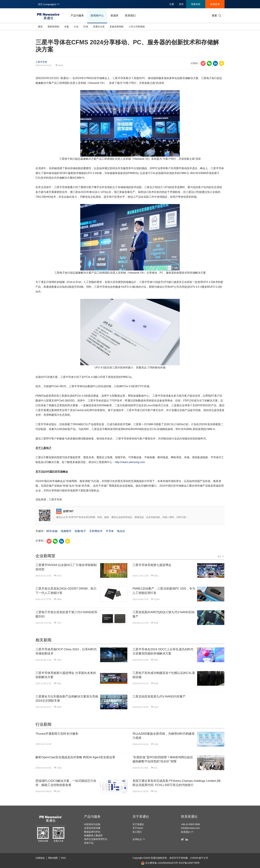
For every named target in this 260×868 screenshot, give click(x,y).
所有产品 (89, 843)
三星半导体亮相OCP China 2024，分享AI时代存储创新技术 (66, 651)
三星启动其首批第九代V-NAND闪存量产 (159, 696)
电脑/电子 (80, 531)
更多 (221, 556)
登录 (181, 4)
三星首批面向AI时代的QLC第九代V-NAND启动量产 (163, 614)
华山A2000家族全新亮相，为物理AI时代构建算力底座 (164, 736)
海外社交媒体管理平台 (96, 839)
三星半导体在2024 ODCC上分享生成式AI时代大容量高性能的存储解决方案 (163, 651)
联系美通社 (189, 817)
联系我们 (130, 16)
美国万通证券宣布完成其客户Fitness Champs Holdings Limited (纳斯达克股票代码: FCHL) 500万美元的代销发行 (177, 783)
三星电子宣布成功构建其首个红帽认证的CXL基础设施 (164, 675)
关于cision (138, 828)
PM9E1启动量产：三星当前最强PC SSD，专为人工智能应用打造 (164, 591)
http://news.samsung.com (130, 462)
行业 (76, 27)
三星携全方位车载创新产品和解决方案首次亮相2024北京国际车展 (67, 699)
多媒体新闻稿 (117, 27)
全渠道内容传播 (92, 828)
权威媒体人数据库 (93, 835)
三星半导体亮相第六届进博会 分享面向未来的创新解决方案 (66, 675)
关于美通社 (141, 817)
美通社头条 (99, 27)
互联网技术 (96, 531)
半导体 (110, 531)
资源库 (114, 16)
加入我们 (137, 832)
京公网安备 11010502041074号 (160, 863)
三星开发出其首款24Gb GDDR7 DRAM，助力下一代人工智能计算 (66, 591)
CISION (194, 858)
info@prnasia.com (190, 828)
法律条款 (40, 858)
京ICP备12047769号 (189, 863)
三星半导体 (41, 62)
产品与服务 (77, 16)
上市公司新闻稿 (137, 27)
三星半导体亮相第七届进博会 (152, 565)
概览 (40, 27)
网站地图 (53, 858)
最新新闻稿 (53, 27)
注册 (172, 4)
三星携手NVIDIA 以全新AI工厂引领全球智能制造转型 (66, 567)
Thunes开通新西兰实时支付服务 (57, 734)
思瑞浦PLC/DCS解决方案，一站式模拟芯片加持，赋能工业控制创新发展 (66, 783)
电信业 (121, 531)
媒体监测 (215, 4)
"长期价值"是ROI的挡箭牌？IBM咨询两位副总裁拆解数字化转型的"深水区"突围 (163, 759)
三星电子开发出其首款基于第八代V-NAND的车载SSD (66, 614)
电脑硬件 (66, 531)
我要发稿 (196, 4)
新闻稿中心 (97, 16)
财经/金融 (52, 531)
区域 (86, 27)
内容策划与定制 (92, 824)
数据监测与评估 (92, 832)
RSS (63, 858)
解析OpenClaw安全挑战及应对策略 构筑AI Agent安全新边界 (75, 757)
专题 (66, 27)
